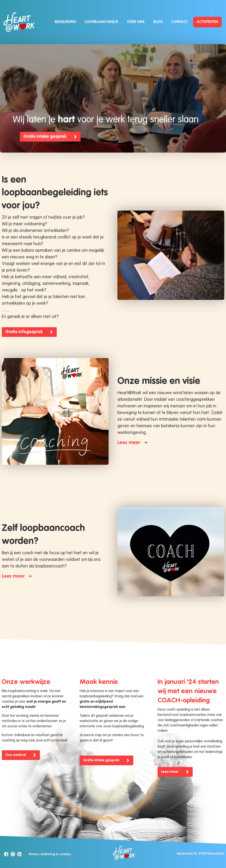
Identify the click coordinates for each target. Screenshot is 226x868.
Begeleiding (65, 22)
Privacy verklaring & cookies (50, 854)
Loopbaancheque (101, 22)
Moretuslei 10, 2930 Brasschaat (201, 854)
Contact (180, 22)
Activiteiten (207, 22)
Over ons (136, 22)
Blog (158, 22)
